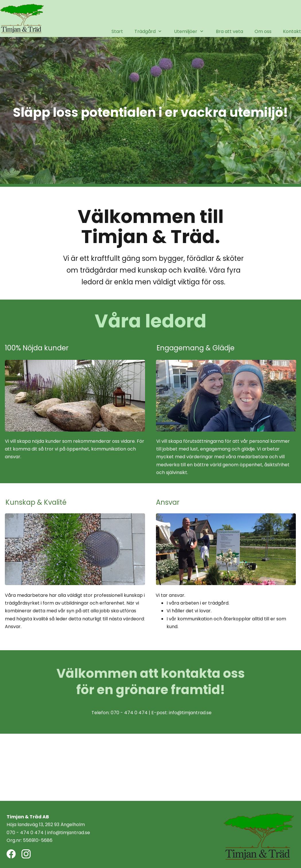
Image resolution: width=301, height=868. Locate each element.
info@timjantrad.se (190, 713)
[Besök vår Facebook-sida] (11, 854)
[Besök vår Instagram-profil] (26, 854)
